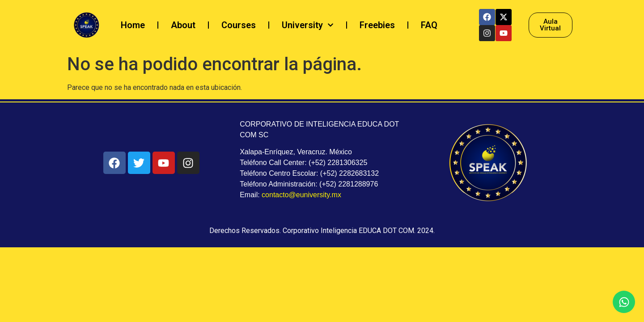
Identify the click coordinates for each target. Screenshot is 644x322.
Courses (239, 25)
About (183, 25)
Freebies (377, 25)
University (308, 25)
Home (133, 25)
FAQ (429, 25)
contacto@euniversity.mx (301, 195)
